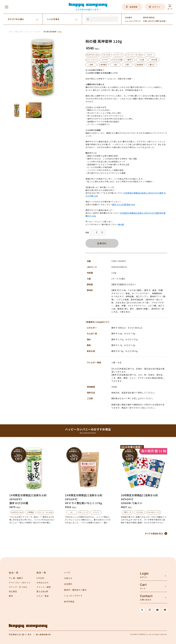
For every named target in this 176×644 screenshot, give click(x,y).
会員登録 (133, 7)
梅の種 (121, 224)
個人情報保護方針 (43, 634)
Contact (146, 596)
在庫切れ (102, 243)
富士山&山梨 (42, 591)
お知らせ (68, 578)
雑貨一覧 (41, 573)
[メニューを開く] (7, 7)
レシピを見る (53, 19)
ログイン (156, 7)
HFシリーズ (84, 512)
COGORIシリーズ (154, 512)
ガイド (133, 21)
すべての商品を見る (154, 533)
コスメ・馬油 (43, 596)
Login (144, 573)
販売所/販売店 (149, 17)
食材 (11, 596)
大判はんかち (43, 583)
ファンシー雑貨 (44, 587)
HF (72, 512)
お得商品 (30, 512)
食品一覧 (14, 573)
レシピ (67, 572)
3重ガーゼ (127, 512)
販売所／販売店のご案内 (75, 590)
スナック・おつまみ (33, 32)
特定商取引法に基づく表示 (20, 634)
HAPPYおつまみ (17, 512)
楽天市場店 (69, 602)
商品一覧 (19, 32)
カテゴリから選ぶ (16, 19)
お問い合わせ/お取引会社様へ (155, 21)
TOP (11, 32)
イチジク (96, 512)
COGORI (139, 512)
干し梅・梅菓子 (16, 578)
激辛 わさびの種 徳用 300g (124, 204)
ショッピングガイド (73, 596)
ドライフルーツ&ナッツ (20, 583)
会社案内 (128, 17)
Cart (143, 585)
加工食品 (13, 591)
